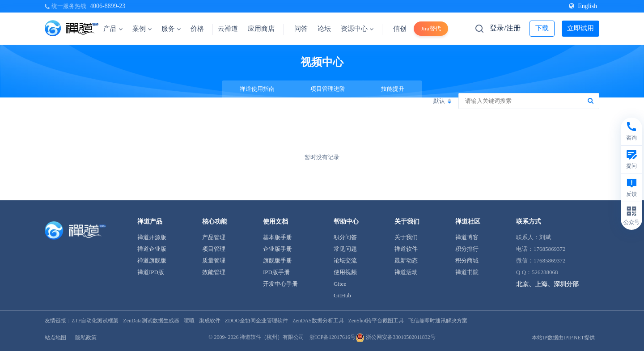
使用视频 (345, 272)
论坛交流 (345, 260)
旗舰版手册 (278, 260)
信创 (400, 29)
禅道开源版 (152, 237)
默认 (439, 101)
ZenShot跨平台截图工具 (376, 321)
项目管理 (214, 249)
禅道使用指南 (257, 89)
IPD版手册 (276, 272)
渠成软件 (210, 321)
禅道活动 (406, 272)
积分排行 (467, 249)
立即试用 (580, 28)
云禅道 (228, 29)
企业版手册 (278, 249)
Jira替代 (431, 28)
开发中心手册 (280, 284)
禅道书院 (467, 272)
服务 (171, 29)
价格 (197, 29)
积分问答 (345, 237)
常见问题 (345, 249)
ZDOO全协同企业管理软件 (256, 321)
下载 (542, 28)
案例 (142, 29)
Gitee (340, 284)
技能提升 (393, 89)
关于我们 (406, 237)
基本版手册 (278, 237)
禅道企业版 (152, 249)
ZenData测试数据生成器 (151, 321)
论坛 (324, 29)
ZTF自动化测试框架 (95, 321)
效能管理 (214, 272)
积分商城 (467, 260)
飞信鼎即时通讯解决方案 (438, 321)
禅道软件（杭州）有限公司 (272, 337)
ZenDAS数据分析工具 (318, 321)
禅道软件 (406, 249)
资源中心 (357, 29)
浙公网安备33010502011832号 (396, 337)
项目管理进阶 (328, 89)
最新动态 (406, 260)
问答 (301, 29)
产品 (113, 29)
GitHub (342, 295)
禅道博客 (467, 237)
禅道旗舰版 (152, 260)
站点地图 (55, 338)
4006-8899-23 (108, 6)
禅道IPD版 (151, 272)
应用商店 (261, 29)
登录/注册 (505, 28)
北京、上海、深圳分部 (547, 284)
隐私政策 (86, 338)
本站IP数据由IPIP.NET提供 (563, 338)
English (583, 6)
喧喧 (189, 321)
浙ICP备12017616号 (333, 337)
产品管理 (214, 237)
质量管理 (214, 260)
